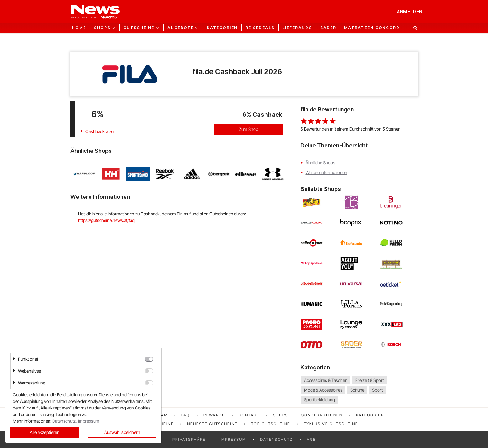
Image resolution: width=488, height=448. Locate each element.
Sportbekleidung (319, 400)
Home (79, 28)
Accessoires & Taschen (326, 380)
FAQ (186, 415)
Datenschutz (276, 439)
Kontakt (249, 415)
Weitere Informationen (326, 172)
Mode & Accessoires (323, 390)
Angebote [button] (181, 28)
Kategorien (222, 28)
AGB (311, 439)
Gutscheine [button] (139, 28)
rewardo (214, 415)
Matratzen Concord (372, 28)
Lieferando (297, 28)
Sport (377, 390)
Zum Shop (249, 129)
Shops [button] (102, 28)
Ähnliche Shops (320, 163)
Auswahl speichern (122, 432)
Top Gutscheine (271, 424)
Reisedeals (260, 28)
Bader (328, 28)
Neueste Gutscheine (212, 424)
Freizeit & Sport (370, 380)
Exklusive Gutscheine (331, 424)
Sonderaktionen (322, 415)
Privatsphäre (189, 439)
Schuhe (357, 390)
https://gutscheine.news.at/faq (106, 220)
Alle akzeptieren (45, 432)
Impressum (233, 439)
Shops (280, 415)
